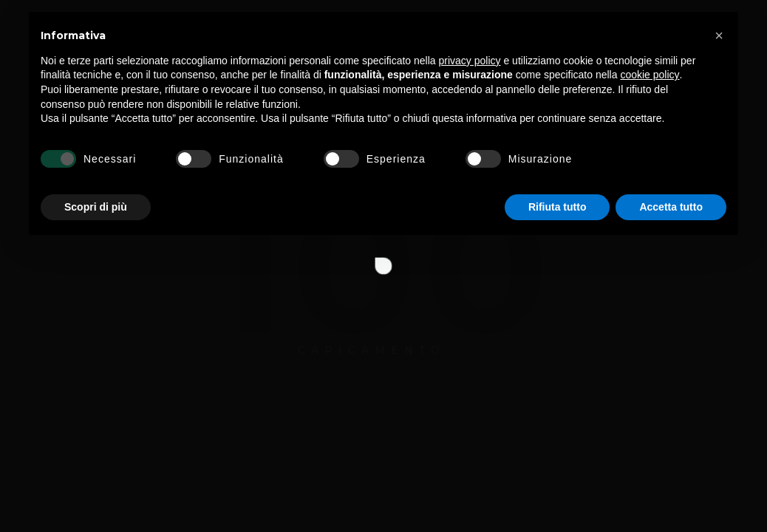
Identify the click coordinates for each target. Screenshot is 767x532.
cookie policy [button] (650, 360)
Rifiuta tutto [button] (558, 491)
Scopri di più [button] (96, 491)
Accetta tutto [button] (671, 491)
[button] (719, 321)
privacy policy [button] (470, 345)
